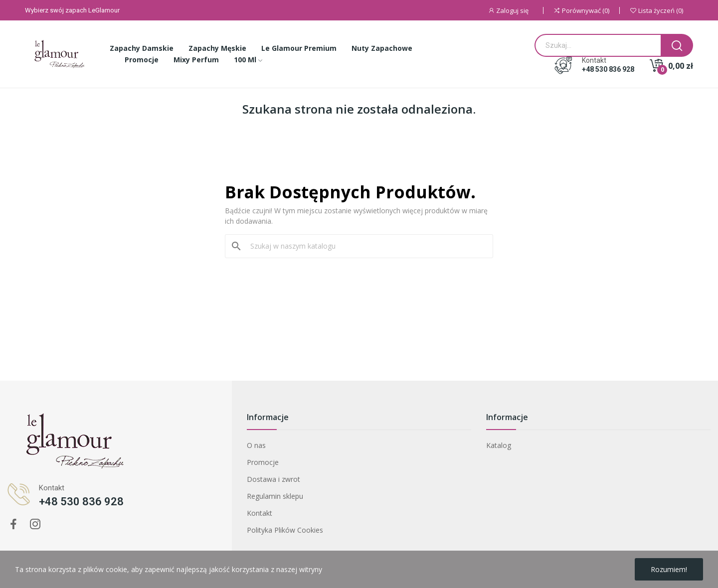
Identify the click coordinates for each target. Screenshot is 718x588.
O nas (256, 445)
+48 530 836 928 (608, 69)
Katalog (499, 445)
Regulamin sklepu (275, 496)
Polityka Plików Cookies (285, 530)
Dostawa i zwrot (273, 479)
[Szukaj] (365, 246)
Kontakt (260, 513)
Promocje (263, 462)
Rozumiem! (669, 569)
